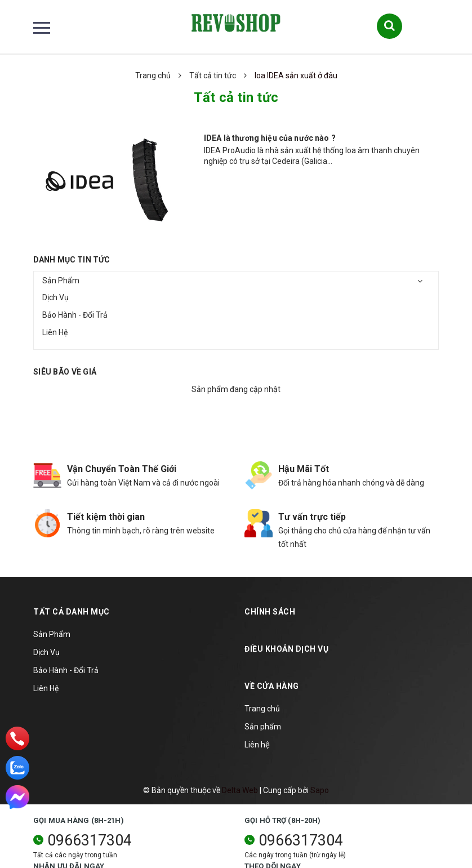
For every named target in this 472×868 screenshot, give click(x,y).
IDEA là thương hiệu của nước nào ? (270, 138)
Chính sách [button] (270, 612)
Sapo (320, 790)
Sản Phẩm (61, 281)
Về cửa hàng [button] (272, 686)
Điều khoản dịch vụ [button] (286, 649)
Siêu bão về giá (65, 372)
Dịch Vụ (55, 297)
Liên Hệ (55, 332)
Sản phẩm (263, 727)
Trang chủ (262, 709)
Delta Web (240, 790)
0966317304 (90, 840)
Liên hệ (257, 745)
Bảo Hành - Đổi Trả (75, 315)
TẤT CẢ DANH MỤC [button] (72, 612)
